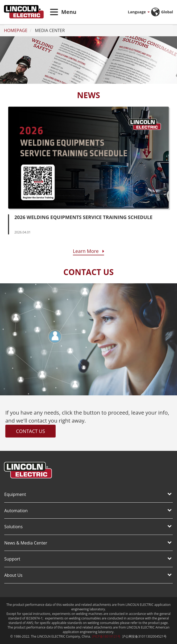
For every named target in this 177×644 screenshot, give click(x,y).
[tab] (88, 495)
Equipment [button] (88, 494)
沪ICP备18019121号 (106, 636)
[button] (132, 12)
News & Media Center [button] (88, 543)
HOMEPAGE (16, 30)
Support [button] (88, 559)
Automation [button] (88, 511)
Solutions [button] (88, 527)
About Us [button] (88, 575)
